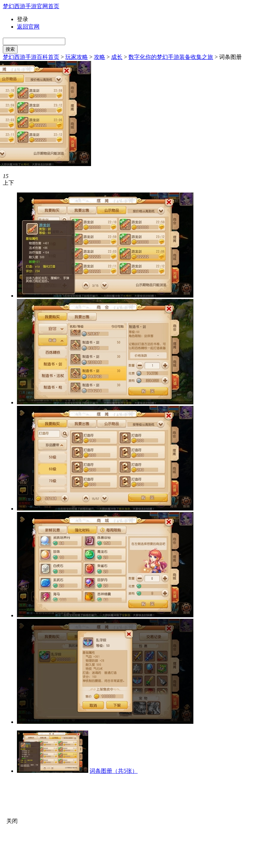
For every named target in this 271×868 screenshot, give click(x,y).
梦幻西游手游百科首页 (31, 57)
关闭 (12, 821)
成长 (117, 57)
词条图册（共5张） (114, 771)
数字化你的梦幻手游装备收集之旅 (171, 57)
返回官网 (28, 27)
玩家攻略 (77, 57)
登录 (23, 19)
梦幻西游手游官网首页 (31, 6)
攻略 (100, 57)
